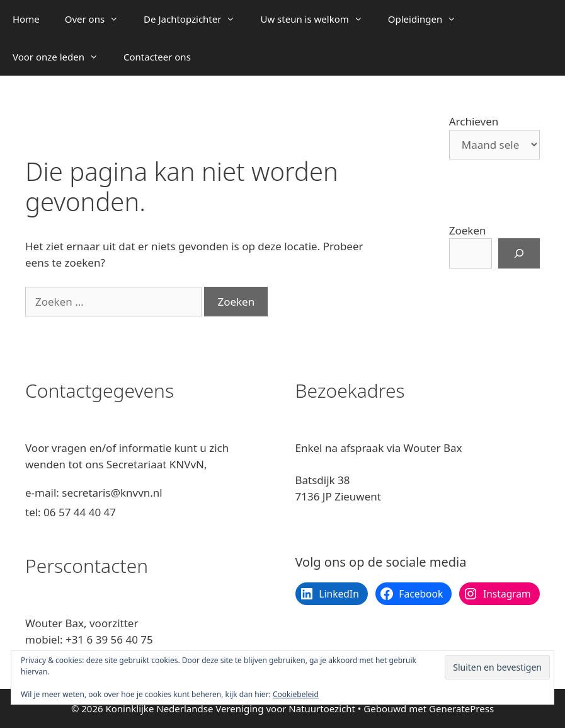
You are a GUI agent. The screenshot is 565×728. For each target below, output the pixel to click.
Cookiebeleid (296, 694)
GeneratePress (461, 708)
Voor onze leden (62, 57)
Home (26, 19)
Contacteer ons (157, 57)
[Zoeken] (519, 253)
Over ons (98, 19)
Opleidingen (428, 19)
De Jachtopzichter (196, 19)
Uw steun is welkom (317, 19)
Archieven (474, 121)
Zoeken (468, 230)
